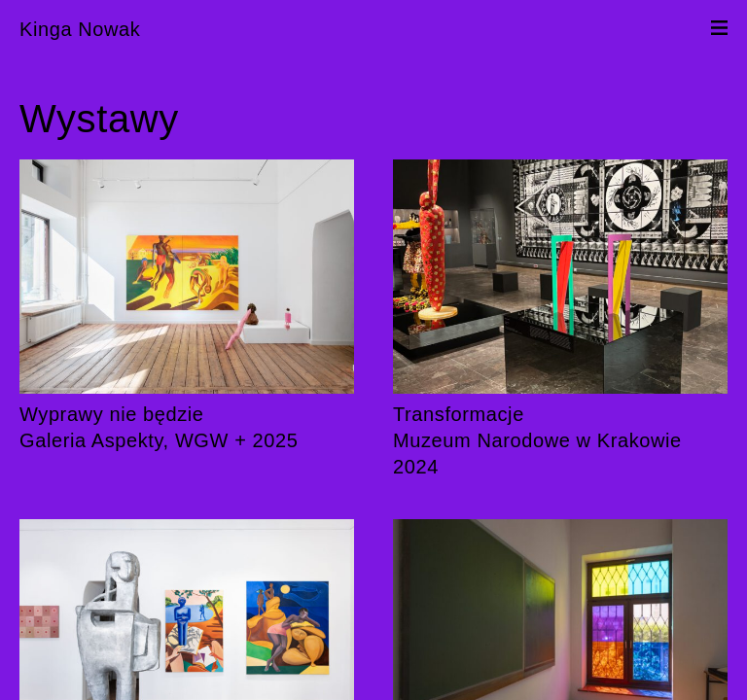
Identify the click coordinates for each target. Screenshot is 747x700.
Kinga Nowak (80, 29)
